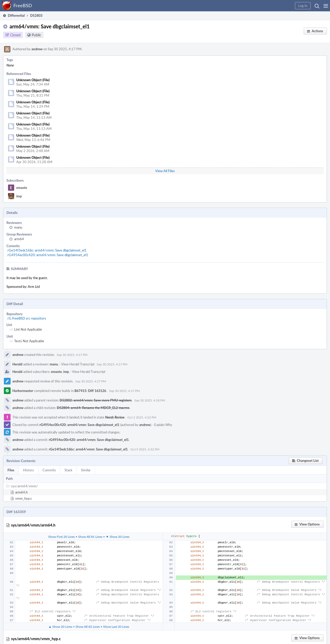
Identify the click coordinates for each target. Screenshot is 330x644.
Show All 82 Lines (88, 626)
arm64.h (21, 492)
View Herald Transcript (78, 364)
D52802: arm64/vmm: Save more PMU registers (96, 400)
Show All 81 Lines (90, 537)
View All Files (165, 171)
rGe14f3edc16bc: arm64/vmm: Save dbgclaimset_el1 (47, 250)
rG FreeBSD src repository (27, 318)
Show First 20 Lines (61, 537)
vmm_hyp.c (24, 498)
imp (19, 196)
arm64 (19, 239)
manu (18, 227)
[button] (326, 6)
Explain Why (163, 425)
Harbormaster (23, 391)
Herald (17, 364)
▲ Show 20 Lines (60, 626)
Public (36, 35)
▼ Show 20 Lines (118, 537)
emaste (22, 188)
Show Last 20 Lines (116, 626)
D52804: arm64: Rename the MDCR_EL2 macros (93, 408)
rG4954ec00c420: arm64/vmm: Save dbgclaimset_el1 (48, 255)
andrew (37, 49)
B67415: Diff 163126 (90, 391)
